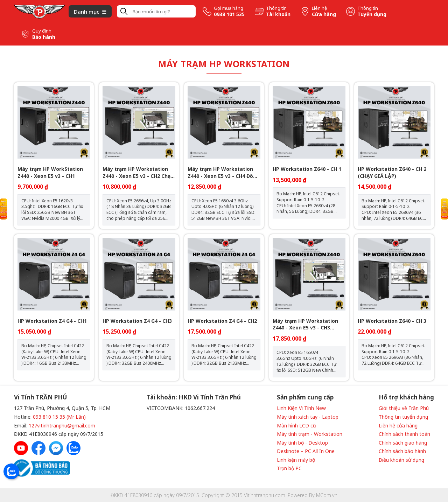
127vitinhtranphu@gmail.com (62, 426)
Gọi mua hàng (229, 8)
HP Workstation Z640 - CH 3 (392, 321)
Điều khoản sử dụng (401, 460)
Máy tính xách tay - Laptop (308, 417)
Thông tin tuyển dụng (403, 417)
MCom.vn (327, 495)
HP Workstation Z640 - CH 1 (307, 169)
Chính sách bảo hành (402, 451)
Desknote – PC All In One (306, 451)
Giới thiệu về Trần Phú (404, 408)
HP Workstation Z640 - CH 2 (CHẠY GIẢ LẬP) (392, 172)
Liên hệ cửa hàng (398, 426)
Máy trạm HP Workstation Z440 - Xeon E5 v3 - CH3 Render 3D (305, 324)
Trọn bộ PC (289, 468)
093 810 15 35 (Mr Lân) (59, 417)
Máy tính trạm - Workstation (310, 434)
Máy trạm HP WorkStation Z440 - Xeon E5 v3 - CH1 (50, 172)
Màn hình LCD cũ (296, 426)
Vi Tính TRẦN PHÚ (40, 397)
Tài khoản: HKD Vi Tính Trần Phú (194, 397)
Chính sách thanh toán (404, 434)
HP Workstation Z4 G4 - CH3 (137, 321)
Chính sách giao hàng (403, 443)
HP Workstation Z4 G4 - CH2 (222, 321)
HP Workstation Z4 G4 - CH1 (52, 321)
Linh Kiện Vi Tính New (301, 408)
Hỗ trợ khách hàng (406, 397)
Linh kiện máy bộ (296, 460)
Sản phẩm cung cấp (305, 397)
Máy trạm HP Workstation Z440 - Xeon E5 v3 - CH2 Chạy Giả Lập (138, 172)
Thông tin (276, 8)
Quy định (42, 31)
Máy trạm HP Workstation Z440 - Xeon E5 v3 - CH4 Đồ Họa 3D (220, 172)
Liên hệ (319, 8)
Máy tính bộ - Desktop (302, 443)
